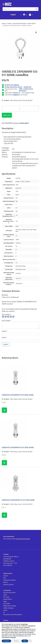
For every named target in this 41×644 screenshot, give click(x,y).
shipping (16, 95)
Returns (6, 582)
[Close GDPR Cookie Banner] (30, 641)
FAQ (5, 578)
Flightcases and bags (10, 606)
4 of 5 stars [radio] (11, 317)
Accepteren (6, 641)
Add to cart (7, 115)
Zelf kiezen (16, 641)
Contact (6, 576)
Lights (5, 595)
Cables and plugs (8, 608)
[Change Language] (15, 15)
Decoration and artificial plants (13, 614)
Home (4, 23)
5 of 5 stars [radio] (13, 317)
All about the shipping (12, 85)
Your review (6, 321)
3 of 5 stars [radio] (8, 317)
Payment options (8, 584)
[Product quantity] (20, 109)
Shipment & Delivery (9, 580)
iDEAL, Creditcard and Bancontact (26, 90)
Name (4, 331)
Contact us (16, 93)
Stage (5, 601)
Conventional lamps (19, 23)
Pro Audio (6, 597)
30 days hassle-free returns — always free (18, 87)
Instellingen (24, 624)
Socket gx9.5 (31, 23)
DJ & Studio (7, 604)
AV (4, 612)
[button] (36, 33)
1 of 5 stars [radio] (3, 317)
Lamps (9, 23)
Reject (25, 641)
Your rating (6, 314)
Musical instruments (9, 593)
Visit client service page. (23, 539)
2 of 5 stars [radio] (6, 317)
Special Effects (8, 599)
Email (4, 337)
